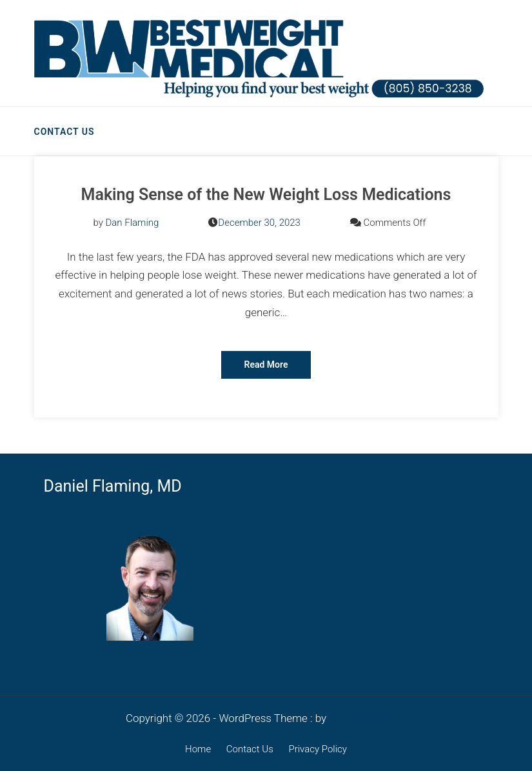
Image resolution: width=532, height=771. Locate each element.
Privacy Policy (317, 749)
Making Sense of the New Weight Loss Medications (266, 195)
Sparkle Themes (368, 718)
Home (198, 749)
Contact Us (64, 132)
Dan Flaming (133, 223)
